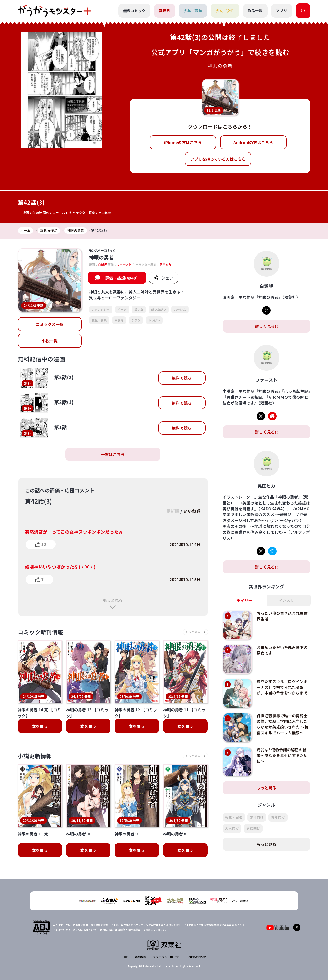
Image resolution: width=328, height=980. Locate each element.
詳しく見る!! (266, 326)
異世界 (164, 11)
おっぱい (154, 320)
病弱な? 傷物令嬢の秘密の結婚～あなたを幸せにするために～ (282, 755)
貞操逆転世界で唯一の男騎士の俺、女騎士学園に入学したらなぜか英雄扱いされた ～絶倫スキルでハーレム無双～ (282, 724)
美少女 (139, 310)
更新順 (172, 511)
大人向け (232, 828)
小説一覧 (50, 341)
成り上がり (159, 310)
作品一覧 (255, 11)
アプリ (282, 11)
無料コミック (134, 11)
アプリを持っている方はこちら (218, 159)
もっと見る (113, 600)
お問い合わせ (197, 957)
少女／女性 (225, 11)
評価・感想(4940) (121, 278)
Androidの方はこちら (253, 142)
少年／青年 (193, 11)
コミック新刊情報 (42, 632)
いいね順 (192, 511)
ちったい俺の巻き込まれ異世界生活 (282, 616)
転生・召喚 (99, 320)
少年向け (257, 817)
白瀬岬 (37, 213)
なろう (136, 320)
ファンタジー (101, 310)
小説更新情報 (36, 756)
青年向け (278, 817)
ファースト (61, 213)
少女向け (253, 828)
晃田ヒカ (105, 213)
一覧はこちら (113, 455)
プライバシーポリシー (167, 957)
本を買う (40, 726)
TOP (125, 957)
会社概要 (140, 957)
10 (44, 544)
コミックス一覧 (50, 324)
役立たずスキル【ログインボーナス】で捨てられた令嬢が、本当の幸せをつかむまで (282, 687)
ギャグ (122, 310)
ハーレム (180, 310)
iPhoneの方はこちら (183, 142)
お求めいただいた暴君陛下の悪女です (282, 650)
